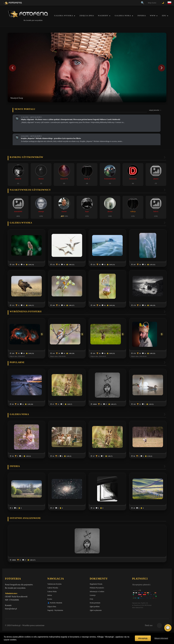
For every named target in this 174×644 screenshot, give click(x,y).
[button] (75, 16)
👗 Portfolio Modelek (55, 603)
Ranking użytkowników (26, 157)
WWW (153, 16)
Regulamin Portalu (96, 584)
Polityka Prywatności (97, 588)
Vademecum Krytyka (55, 584)
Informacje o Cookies (97, 592)
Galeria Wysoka (64, 16)
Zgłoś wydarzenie (96, 610)
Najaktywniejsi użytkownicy (30, 190)
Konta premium (95, 603)
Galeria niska (19, 414)
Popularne (17, 362)
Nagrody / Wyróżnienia (55, 610)
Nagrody (103, 16)
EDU (164, 16)
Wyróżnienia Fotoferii (26, 311)
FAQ (91, 599)
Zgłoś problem (95, 607)
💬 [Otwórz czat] (168, 628)
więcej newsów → (155, 110)
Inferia (142, 16)
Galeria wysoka (21, 223)
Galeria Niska (123, 16)
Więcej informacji (161, 638)
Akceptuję (143, 638)
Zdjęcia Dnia (87, 16)
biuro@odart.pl (11, 609)
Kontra (50, 599)
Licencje (93, 595)
